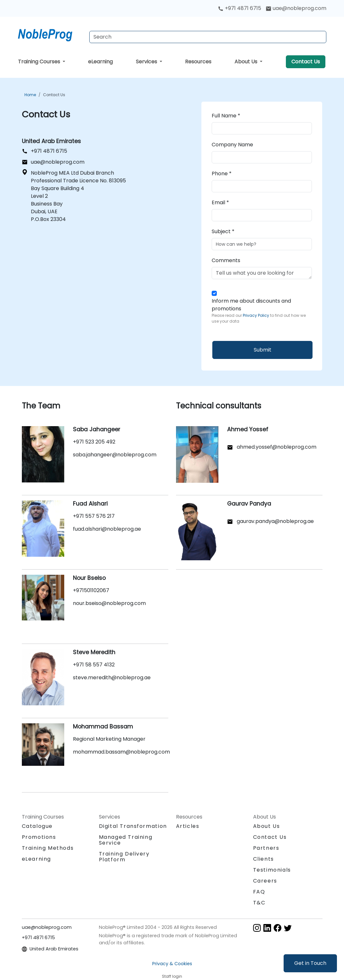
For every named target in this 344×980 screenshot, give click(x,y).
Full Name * (226, 116)
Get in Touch (310, 963)
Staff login (172, 976)
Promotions (39, 837)
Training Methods (48, 848)
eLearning (100, 62)
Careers (265, 881)
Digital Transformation (133, 826)
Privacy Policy (256, 315)
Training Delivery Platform (124, 857)
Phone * (222, 174)
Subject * (223, 231)
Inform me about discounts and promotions (262, 311)
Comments (226, 260)
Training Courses (40, 62)
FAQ (259, 892)
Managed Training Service (126, 840)
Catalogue (37, 826)
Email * (220, 202)
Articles (188, 826)
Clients (264, 859)
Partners (266, 848)
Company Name (232, 145)
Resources (198, 62)
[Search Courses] (208, 37)
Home (30, 95)
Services (147, 62)
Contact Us (306, 62)
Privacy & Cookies (172, 964)
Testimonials (272, 870)
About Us (247, 62)
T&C (259, 903)
